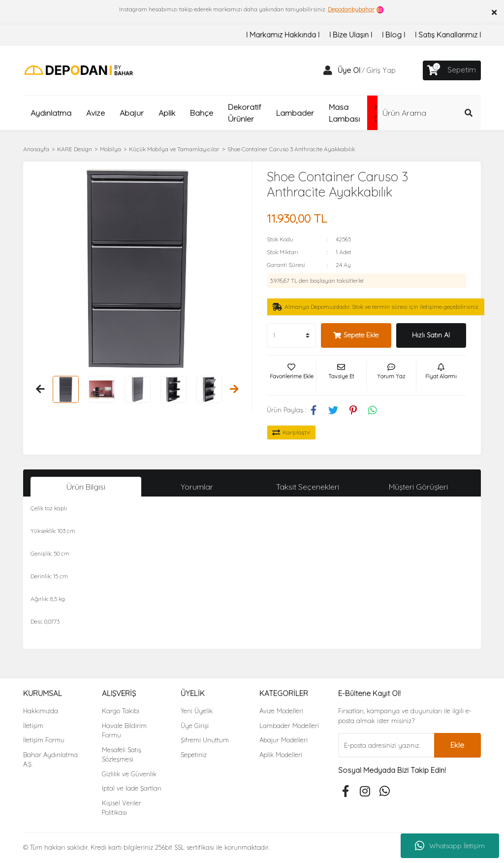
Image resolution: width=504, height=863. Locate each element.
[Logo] (79, 70)
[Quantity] (291, 335)
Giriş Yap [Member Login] (381, 70)
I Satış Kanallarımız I (448, 35)
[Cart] (452, 70)
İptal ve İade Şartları (132, 788)
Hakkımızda (41, 711)
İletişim (33, 726)
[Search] (429, 113)
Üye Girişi (195, 726)
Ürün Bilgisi (86, 487)
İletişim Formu (44, 740)
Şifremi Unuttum (205, 740)
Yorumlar (197, 487)
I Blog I (394, 35)
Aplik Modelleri (281, 755)
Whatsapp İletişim (450, 846)
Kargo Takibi (121, 711)
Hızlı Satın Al (431, 335)
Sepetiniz (194, 755)
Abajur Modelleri (283, 740)
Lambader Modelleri (289, 726)
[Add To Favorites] (291, 375)
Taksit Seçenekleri (308, 487)
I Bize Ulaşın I (351, 35)
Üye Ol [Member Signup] (349, 70)
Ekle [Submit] (457, 745)
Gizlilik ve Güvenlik (129, 774)
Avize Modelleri (281, 711)
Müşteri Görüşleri (418, 487)
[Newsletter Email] (386, 745)
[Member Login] (328, 70)
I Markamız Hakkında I (283, 35)
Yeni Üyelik (197, 711)
